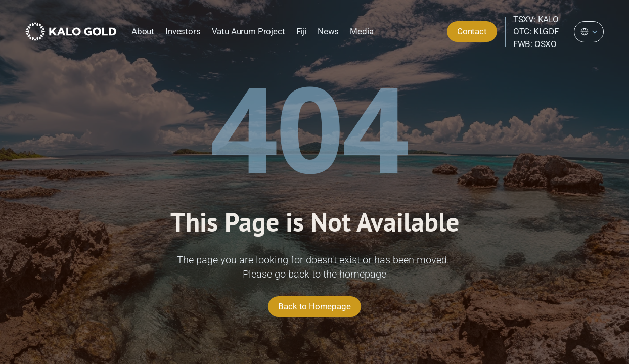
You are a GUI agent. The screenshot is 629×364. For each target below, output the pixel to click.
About (143, 31)
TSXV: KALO (536, 19)
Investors (183, 31)
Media (362, 31)
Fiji (301, 31)
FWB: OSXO (535, 44)
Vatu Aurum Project (249, 31)
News (328, 31)
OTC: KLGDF (536, 31)
